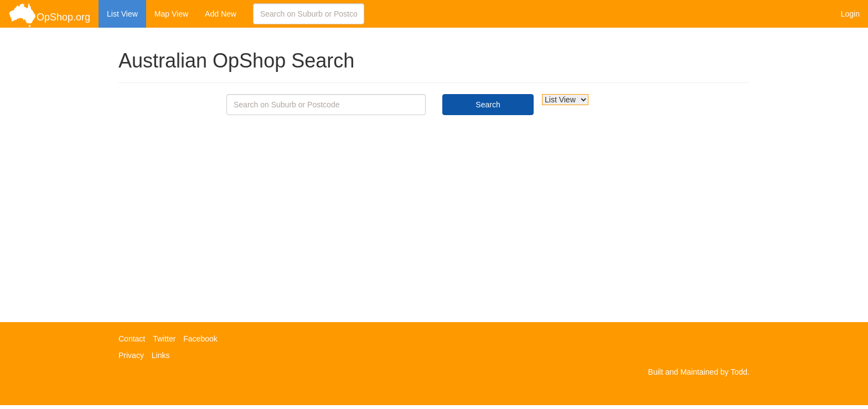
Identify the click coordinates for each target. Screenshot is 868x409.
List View (122, 14)
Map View (171, 14)
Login (850, 14)
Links (161, 355)
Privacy (131, 355)
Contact (132, 339)
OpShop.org (49, 15)
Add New (221, 14)
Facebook (200, 339)
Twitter (164, 339)
